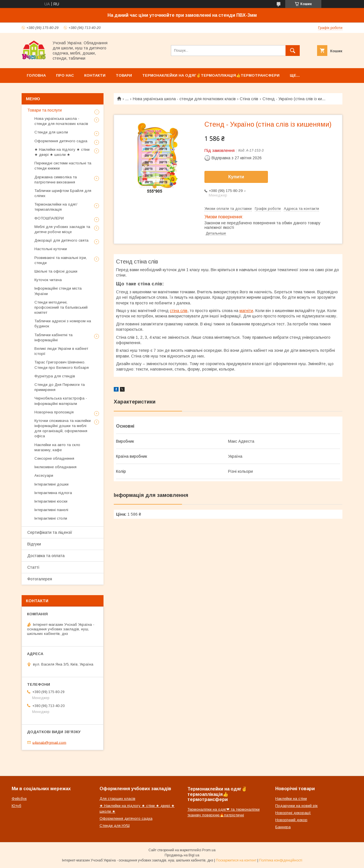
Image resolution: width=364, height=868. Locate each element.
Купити (236, 177)
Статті (33, 567)
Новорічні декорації (293, 813)
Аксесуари (44, 475)
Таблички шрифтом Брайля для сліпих (63, 193)
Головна (36, 75)
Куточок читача (48, 280)
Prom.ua (209, 850)
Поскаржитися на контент (236, 860)
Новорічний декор (291, 820)
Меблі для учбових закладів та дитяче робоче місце (62, 229)
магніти (246, 311)
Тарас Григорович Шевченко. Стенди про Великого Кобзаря (62, 365)
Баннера (283, 827)
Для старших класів (117, 799)
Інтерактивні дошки (51, 484)
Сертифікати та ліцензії (50, 532)
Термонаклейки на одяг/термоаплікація (56, 207)
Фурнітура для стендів (55, 376)
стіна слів (179, 311)
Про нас (65, 75)
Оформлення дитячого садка (61, 141)
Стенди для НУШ (115, 826)
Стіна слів (249, 99)
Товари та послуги (45, 110)
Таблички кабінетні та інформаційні (53, 337)
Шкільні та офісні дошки (56, 271)
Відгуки (34, 544)
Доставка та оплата (46, 556)
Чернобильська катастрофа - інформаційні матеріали (61, 401)
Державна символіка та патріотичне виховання (56, 180)
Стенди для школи (51, 132)
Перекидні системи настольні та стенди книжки (63, 166)
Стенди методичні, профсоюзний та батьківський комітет (61, 307)
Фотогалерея (40, 579)
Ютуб (16, 806)
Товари (124, 75)
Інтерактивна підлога (53, 493)
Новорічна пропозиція (54, 412)
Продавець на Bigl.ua (182, 855)
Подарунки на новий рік (296, 806)
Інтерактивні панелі (51, 510)
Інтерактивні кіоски (51, 501)
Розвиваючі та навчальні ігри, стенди (61, 260)
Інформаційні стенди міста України (58, 291)
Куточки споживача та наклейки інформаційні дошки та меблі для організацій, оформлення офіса (63, 428)
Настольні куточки (51, 249)
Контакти (95, 75)
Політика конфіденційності (281, 860)
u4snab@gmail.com (49, 742)
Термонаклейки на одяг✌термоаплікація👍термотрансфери (211, 75)
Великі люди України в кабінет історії (61, 351)
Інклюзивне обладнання (55, 467)
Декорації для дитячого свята (61, 240)
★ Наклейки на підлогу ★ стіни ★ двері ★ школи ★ (62, 152)
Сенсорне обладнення (54, 458)
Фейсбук (19, 799)
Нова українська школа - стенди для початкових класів (184, 99)
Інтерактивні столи (51, 518)
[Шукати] (293, 51)
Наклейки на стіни (291, 799)
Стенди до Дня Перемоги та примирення (60, 387)
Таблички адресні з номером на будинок (63, 324)
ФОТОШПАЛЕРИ (49, 218)
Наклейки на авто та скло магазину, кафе (57, 447)
